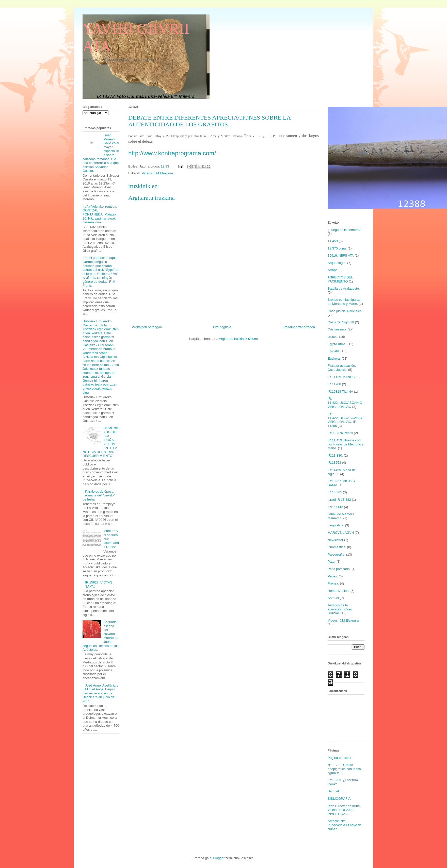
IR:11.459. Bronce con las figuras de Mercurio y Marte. (346, 444)
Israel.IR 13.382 (339, 500)
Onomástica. (337, 547)
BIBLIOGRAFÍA (339, 799)
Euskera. (334, 358)
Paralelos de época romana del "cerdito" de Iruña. (99, 495)
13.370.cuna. (337, 248)
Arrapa (333, 270)
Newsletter (335, 540)
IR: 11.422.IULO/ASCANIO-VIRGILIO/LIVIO (345, 403)
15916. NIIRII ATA (341, 255)
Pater (332, 562)
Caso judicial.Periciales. (345, 311)
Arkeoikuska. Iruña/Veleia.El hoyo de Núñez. (345, 825)
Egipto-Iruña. (337, 344)
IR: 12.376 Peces (340, 433)
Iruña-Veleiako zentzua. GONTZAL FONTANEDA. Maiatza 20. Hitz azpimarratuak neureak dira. (100, 214)
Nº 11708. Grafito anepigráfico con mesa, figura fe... (345, 769)
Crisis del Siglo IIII (341, 322)
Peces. (333, 576)
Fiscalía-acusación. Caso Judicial (342, 368)
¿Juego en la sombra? (344, 230)
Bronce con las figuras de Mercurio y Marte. (344, 302)
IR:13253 (334, 463)
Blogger (219, 858)
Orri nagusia (222, 327)
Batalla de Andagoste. (344, 288)
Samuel (333, 598)
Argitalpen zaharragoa (299, 327)
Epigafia (334, 351)
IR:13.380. (335, 455)
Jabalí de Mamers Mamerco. (341, 516)
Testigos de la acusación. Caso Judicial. (340, 609)
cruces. (333, 337)
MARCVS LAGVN (341, 533)
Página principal (339, 758)
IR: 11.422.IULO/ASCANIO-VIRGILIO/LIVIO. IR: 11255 (345, 420)
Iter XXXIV (335, 507)
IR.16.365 (335, 492)
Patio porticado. (339, 569)
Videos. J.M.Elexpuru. (158, 173)
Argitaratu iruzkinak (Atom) (238, 339)
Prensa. (333, 583)
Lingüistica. (336, 525)
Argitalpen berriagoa (147, 327)
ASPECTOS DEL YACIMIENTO (340, 279)
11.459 (333, 241)
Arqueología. (337, 263)
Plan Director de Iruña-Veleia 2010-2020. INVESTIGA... (344, 810)
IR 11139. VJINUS (341, 377)
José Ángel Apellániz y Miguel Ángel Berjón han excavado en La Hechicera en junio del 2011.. (100, 693)
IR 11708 (334, 384)
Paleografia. (336, 554)
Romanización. (339, 591)
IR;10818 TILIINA (340, 391)
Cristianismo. (337, 329)
